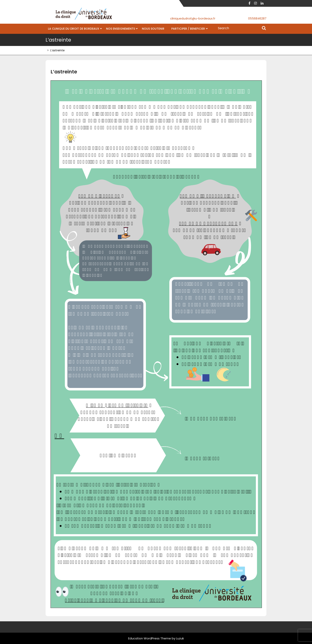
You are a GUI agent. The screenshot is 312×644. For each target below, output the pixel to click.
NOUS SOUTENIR (153, 29)
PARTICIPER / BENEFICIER (188, 29)
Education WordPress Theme (150, 638)
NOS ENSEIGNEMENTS (120, 29)
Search (264, 28)
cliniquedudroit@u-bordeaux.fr (193, 18)
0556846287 (257, 18)
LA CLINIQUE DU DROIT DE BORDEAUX (74, 29)
